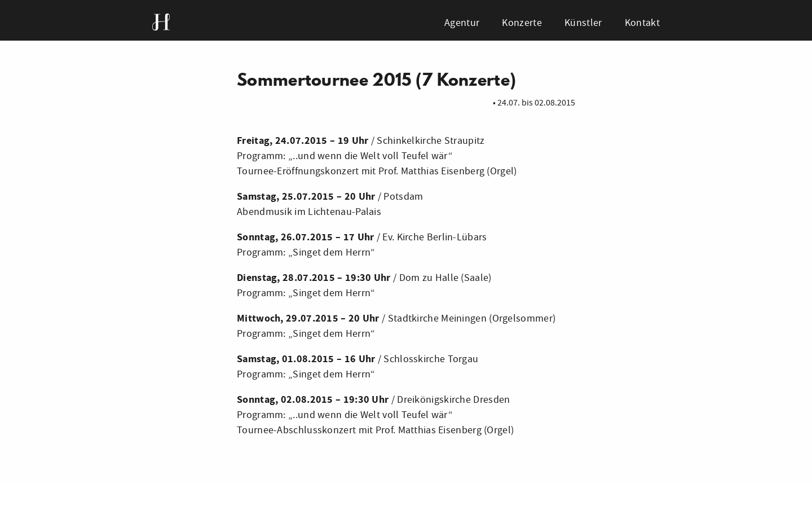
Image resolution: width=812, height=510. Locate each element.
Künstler (583, 23)
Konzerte (522, 23)
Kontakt (642, 23)
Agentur (462, 23)
